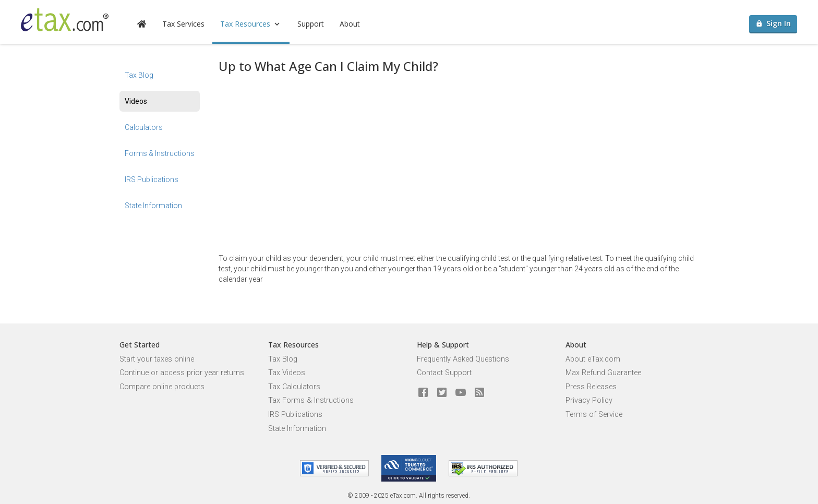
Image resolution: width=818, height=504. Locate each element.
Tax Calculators (294, 387)
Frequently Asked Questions (463, 359)
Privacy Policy (589, 400)
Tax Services (183, 24)
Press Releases (591, 387)
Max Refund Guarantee (603, 373)
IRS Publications (152, 179)
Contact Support (444, 373)
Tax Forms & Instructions (311, 400)
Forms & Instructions (160, 153)
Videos (136, 101)
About (350, 24)
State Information (153, 206)
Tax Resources (251, 24)
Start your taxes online (157, 359)
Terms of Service (594, 415)
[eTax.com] (65, 20)
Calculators (144, 127)
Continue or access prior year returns (182, 373)
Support (311, 24)
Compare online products (162, 387)
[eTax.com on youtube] (461, 393)
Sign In (773, 23)
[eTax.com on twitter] (442, 393)
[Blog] (479, 393)
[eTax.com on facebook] (423, 393)
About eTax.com (593, 359)
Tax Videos (287, 373)
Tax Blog (139, 75)
